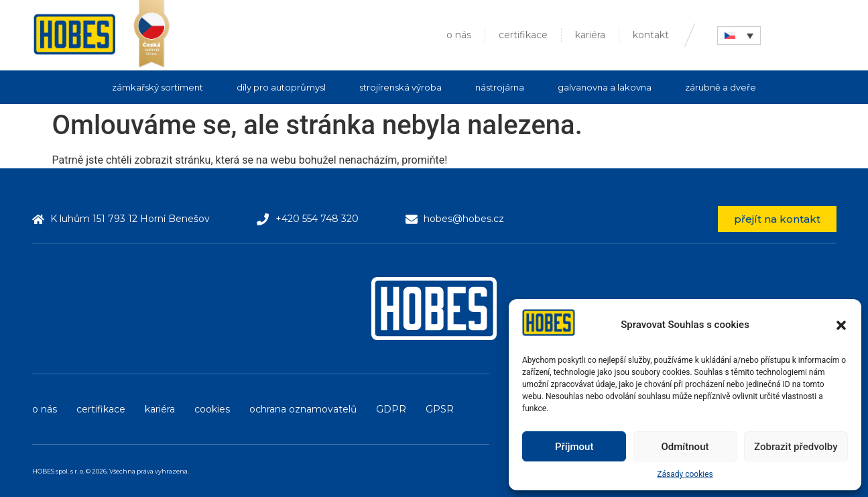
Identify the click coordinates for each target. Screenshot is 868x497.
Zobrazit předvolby (796, 447)
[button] (841, 325)
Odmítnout (685, 447)
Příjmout (574, 447)
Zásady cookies (685, 474)
